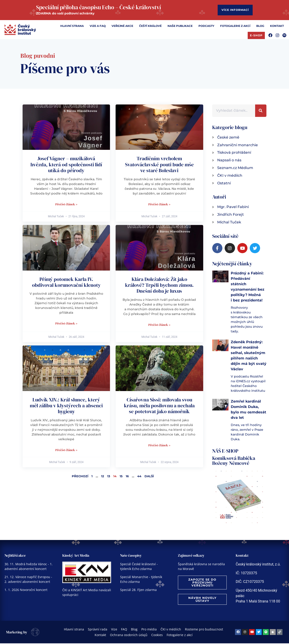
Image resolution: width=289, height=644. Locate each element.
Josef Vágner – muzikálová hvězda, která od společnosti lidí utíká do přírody (66, 165)
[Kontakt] (277, 27)
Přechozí (80, 477)
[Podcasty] (206, 27)
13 (109, 477)
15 (121, 477)
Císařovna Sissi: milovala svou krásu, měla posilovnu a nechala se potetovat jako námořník (159, 406)
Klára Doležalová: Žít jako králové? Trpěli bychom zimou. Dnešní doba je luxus (159, 286)
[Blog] (260, 27)
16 (127, 477)
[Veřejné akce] (122, 27)
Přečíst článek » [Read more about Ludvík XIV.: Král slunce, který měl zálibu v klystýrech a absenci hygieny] (66, 451)
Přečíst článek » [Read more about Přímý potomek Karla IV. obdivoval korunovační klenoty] (66, 324)
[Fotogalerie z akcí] (235, 27)
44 (139, 477)
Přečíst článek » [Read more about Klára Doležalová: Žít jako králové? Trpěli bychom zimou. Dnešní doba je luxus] (159, 325)
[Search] (261, 111)
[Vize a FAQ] (98, 27)
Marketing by (17, 633)
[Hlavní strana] (72, 27)
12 (103, 477)
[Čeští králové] (150, 27)
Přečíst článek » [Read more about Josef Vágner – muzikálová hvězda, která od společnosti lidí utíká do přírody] (66, 205)
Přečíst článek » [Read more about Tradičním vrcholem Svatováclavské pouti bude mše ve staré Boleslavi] (159, 205)
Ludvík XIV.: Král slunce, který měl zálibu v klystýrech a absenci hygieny (66, 406)
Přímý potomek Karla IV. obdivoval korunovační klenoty (66, 283)
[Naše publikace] (180, 27)
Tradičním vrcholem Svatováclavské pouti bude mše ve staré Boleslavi (159, 165)
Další (149, 477)
